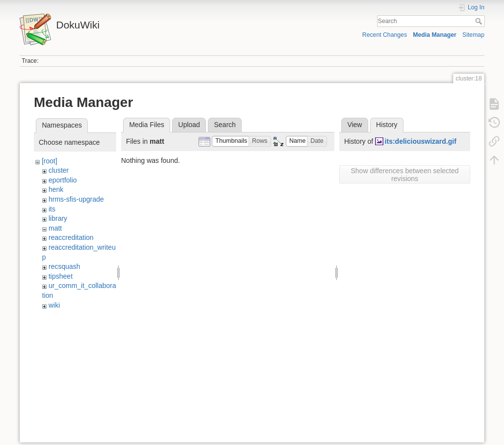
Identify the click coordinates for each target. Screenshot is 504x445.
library (58, 218)
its (52, 209)
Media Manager (435, 35)
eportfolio (63, 180)
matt (55, 228)
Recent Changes (385, 35)
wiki (54, 305)
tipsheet (61, 276)
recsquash (64, 266)
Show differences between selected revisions (405, 175)
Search (480, 21)
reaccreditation (71, 237)
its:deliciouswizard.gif (421, 141)
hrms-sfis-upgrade (76, 199)
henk (56, 189)
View (354, 125)
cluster (59, 170)
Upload (189, 125)
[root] (50, 161)
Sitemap (473, 35)
